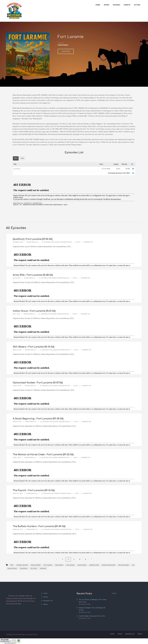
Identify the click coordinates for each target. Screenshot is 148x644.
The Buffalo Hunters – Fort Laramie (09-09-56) (39, 526)
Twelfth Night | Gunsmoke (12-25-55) (92, 616)
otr (133, 565)
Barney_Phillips (36, 565)
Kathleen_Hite (94, 565)
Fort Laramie (55, 242)
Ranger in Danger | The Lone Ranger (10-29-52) (92, 609)
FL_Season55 (46, 242)
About (46, 604)
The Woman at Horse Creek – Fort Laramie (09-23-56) (43, 455)
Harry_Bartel (59, 565)
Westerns (43, 568)
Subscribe (66, 51)
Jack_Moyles (70, 565)
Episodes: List (48, 601)
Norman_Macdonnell (109, 565)
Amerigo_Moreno (22, 565)
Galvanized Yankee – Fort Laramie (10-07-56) (38, 383)
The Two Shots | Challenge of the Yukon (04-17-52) (93, 601)
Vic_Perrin (34, 568)
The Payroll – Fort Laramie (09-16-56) (34, 490)
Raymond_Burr (12, 568)
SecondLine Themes (31, 634)
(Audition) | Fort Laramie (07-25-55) (33, 239)
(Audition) (17, 169)
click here (18, 604)
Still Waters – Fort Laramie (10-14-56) (34, 347)
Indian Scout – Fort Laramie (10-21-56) (34, 311)
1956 (12, 565)
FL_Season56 (43, 278)
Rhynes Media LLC (32, 242)
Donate (127, 5)
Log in (114, 593)
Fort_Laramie (48, 565)
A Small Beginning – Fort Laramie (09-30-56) (38, 419)
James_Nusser (82, 565)
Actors (137, 5)
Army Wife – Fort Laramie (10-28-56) (33, 275)
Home (98, 5)
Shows (107, 5)
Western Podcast (66, 242)
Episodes (117, 5)
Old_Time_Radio (124, 565)
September (24, 568)
